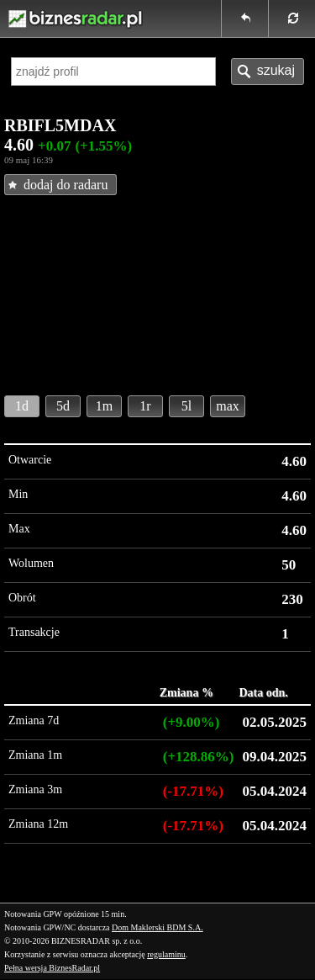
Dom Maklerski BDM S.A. (157, 927)
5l (186, 406)
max (228, 406)
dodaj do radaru (66, 185)
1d (22, 406)
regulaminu (166, 954)
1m (104, 406)
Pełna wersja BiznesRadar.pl (52, 968)
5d (63, 406)
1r (145, 406)
